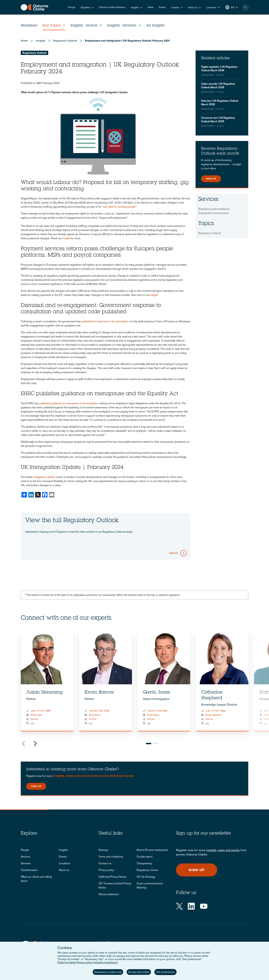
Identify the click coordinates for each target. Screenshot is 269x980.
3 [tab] (157, 744)
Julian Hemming (44, 693)
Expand (174, 553)
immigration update (44, 477)
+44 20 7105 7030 (99, 711)
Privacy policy (106, 870)
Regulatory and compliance (214, 209)
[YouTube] (204, 906)
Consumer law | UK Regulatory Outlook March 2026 (218, 120)
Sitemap (103, 850)
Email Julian (36, 715)
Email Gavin (153, 715)
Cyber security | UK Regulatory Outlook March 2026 (218, 86)
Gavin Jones (156, 693)
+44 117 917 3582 (41, 711)
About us (193, 7)
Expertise (85, 7)
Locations (65, 863)
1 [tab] (149, 744)
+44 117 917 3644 (216, 711)
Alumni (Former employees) (152, 850)
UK (32, 724)
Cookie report (145, 857)
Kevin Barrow (99, 693)
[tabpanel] (47, 681)
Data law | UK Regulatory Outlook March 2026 (220, 103)
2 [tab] (154, 744)
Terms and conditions (111, 857)
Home (24, 41)
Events (162, 7)
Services (26, 863)
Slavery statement (109, 894)
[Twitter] (179, 906)
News (151, 7)
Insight (66, 238)
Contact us (105, 863)
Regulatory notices (147, 870)
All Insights (155, 26)
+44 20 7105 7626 (157, 711)
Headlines (29, 26)
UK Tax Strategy (146, 877)
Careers (175, 7)
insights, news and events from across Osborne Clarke (93, 776)
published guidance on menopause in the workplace (69, 403)
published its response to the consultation (105, 321)
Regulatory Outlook (65, 41)
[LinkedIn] (191, 906)
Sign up (211, 179)
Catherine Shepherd (212, 695)
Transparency (144, 863)
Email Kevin (95, 715)
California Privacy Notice (112, 877)
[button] (213, 7)
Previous (23, 744)
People (72, 7)
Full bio (34, 719)
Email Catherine (214, 715)
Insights (135, 7)
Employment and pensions (214, 213)
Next (35, 744)
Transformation (29, 870)
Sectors (25, 857)
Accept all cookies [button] (139, 972)
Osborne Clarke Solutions (112, 7)
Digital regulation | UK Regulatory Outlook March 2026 (219, 69)
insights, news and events (223, 850)
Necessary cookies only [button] (108, 972)
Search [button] (245, 7)
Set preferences (165, 972)
